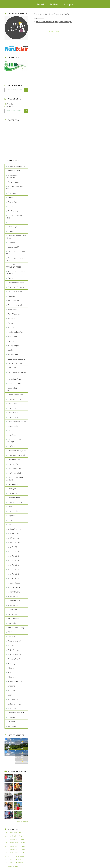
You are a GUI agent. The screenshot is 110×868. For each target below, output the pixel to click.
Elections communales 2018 (15, 259)
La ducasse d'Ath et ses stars (16, 373)
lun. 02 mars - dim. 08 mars (15, 853)
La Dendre (12, 368)
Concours (12, 207)
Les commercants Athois (17, 422)
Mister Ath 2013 (14, 596)
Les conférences (14, 431)
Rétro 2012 (12, 672)
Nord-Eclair (12, 623)
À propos (68, 4)
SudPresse (12, 708)
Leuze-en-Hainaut (15, 511)
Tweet (57, 31)
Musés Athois (13, 610)
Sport (10, 695)
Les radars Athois (15, 484)
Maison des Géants (15, 534)
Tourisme (11, 722)
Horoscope (12, 337)
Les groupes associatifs (17, 455)
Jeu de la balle (13, 354)
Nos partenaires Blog (16, 628)
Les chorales (13, 417)
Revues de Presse (15, 681)
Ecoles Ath (12, 242)
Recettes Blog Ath (15, 659)
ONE (10, 632)
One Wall (11, 637)
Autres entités (13, 193)
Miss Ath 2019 (13, 578)
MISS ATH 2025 (14, 583)
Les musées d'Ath (15, 469)
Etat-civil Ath (12, 296)
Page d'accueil (39, 18)
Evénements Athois (15, 305)
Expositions (12, 310)
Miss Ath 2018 (13, 574)
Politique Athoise (14, 655)
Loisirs (10, 520)
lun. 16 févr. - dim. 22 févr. (14, 859)
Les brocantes (13, 413)
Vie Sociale (12, 726)
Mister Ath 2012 (14, 592)
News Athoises (14, 619)
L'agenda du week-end (16, 359)
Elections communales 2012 (15, 253)
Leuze (10, 507)
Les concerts (13, 426)
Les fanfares (13, 446)
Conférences (13, 211)
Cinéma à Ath (13, 202)
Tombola (11, 717)
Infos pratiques (14, 345)
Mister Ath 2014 (14, 601)
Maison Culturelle (15, 529)
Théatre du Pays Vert (16, 713)
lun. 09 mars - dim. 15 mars (15, 849)
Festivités (11, 318)
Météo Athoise (14, 538)
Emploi (10, 278)
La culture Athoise (15, 363)
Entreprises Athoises (16, 287)
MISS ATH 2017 (14, 543)
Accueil (40, 4)
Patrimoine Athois (15, 641)
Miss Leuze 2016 (14, 587)
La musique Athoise (15, 379)
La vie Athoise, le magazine (13, 389)
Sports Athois (13, 699)
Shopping (11, 686)
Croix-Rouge (13, 227)
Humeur (11, 341)
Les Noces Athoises (16, 473)
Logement (12, 516)
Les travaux (12, 493)
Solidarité (11, 690)
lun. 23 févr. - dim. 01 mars (14, 856)
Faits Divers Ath (14, 314)
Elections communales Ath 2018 (15, 273)
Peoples (11, 646)
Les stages (12, 489)
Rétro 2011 (12, 668)
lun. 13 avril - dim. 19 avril (14, 833)
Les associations (14, 399)
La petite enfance (15, 383)
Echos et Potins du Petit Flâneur (16, 237)
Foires (10, 323)
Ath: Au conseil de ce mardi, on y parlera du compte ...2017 (53, 23)
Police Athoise (13, 650)
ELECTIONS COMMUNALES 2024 (14, 266)
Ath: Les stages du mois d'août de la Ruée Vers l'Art (52, 14)
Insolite (11, 350)
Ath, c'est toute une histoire (14, 188)
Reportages (12, 663)
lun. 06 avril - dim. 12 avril (14, 836)
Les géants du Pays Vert (17, 451)
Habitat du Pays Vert (16, 332)
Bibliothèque (13, 198)
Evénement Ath (14, 301)
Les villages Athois (15, 502)
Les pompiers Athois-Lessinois (15, 479)
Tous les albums (22, 821)
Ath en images (13, 182)
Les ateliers (12, 404)
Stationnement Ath (15, 704)
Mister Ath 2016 (14, 605)
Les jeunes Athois (15, 460)
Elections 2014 (13, 247)
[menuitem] (40, 4)
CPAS (10, 222)
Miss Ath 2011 (13, 547)
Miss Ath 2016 (13, 569)
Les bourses (13, 408)
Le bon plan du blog (15, 395)
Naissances (12, 614)
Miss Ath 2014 (13, 560)
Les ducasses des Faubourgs (14, 441)
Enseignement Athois (16, 283)
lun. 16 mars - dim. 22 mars (15, 846)
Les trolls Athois (14, 498)
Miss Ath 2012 (13, 552)
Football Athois (14, 327)
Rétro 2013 (12, 677)
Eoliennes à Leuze (15, 292)
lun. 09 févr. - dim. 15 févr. (14, 863)
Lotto (10, 525)
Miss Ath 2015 (13, 565)
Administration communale (12, 176)
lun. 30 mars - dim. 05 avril (14, 839)
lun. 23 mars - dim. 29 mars (15, 843)
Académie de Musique (16, 166)
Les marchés (13, 464)
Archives (54, 4)
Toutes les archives (12, 866)
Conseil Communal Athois (14, 217)
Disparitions (12, 231)
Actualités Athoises (15, 171)
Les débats (12, 435)
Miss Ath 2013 (13, 556)
